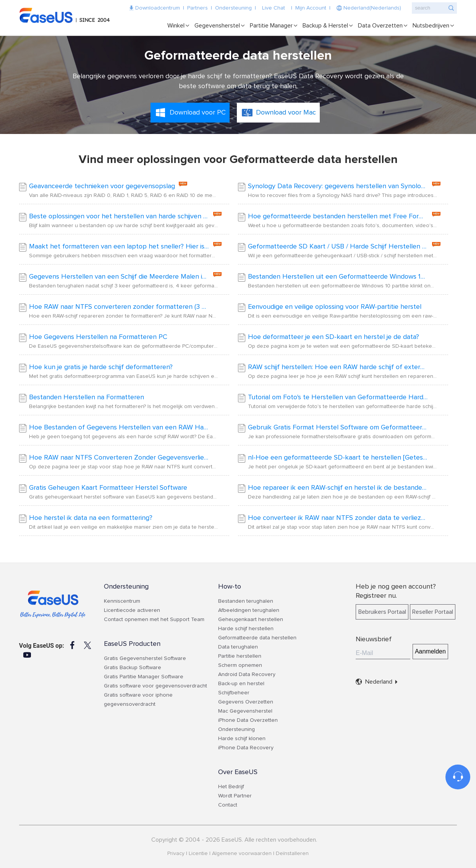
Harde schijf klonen (242, 739)
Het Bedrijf (231, 787)
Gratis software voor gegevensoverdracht (155, 686)
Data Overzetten (380, 26)
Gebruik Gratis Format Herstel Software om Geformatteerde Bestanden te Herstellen (338, 428)
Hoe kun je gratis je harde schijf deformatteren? (101, 367)
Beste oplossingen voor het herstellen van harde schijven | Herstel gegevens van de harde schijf (119, 216)
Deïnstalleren (292, 853)
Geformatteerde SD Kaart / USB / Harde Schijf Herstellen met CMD (338, 247)
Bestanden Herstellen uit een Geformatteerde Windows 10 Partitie (338, 277)
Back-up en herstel (241, 684)
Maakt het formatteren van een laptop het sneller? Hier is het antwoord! (119, 247)
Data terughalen (238, 647)
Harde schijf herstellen (246, 629)
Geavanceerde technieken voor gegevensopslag (102, 186)
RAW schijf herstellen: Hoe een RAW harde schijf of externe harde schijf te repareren (338, 367)
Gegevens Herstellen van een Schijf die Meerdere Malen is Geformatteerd (119, 277)
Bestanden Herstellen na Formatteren (87, 397)
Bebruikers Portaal (382, 612)
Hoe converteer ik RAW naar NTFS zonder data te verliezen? (338, 518)
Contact (228, 805)
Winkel (176, 26)
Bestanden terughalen (246, 601)
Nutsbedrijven (431, 26)
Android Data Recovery (247, 674)
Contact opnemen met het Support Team (154, 620)
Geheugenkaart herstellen (251, 620)
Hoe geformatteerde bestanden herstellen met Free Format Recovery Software (338, 216)
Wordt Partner (235, 796)
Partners (198, 8)
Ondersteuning (233, 8)
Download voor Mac (286, 113)
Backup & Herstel (325, 26)
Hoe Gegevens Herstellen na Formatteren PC (98, 337)
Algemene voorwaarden (242, 853)
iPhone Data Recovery (246, 748)
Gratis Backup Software (133, 668)
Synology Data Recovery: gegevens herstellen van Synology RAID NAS (338, 186)
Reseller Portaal (433, 612)
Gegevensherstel (217, 26)
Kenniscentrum (122, 601)
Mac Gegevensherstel (245, 711)
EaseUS (67, 15)
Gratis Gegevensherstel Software (145, 658)
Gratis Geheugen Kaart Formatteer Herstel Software (108, 488)
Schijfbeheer (234, 693)
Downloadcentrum (158, 8)
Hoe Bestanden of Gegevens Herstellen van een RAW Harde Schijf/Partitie (119, 428)
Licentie (198, 853)
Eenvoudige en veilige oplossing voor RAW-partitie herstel (335, 307)
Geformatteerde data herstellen (257, 638)
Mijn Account (311, 8)
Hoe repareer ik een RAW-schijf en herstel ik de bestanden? (338, 488)
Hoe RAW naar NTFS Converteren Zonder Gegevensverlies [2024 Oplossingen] (119, 458)
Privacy (176, 853)
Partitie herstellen (240, 656)
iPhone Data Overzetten (248, 720)
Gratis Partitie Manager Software (144, 677)
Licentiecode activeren (132, 610)
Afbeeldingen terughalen (249, 610)
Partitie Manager (271, 26)
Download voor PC (198, 113)
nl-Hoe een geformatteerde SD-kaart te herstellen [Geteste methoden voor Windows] (338, 458)
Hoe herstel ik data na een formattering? (91, 518)
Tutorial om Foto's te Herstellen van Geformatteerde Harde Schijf (338, 397)
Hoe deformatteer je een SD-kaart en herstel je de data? (334, 337)
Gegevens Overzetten (246, 702)
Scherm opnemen (240, 665)
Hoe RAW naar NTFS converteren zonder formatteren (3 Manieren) (119, 307)
